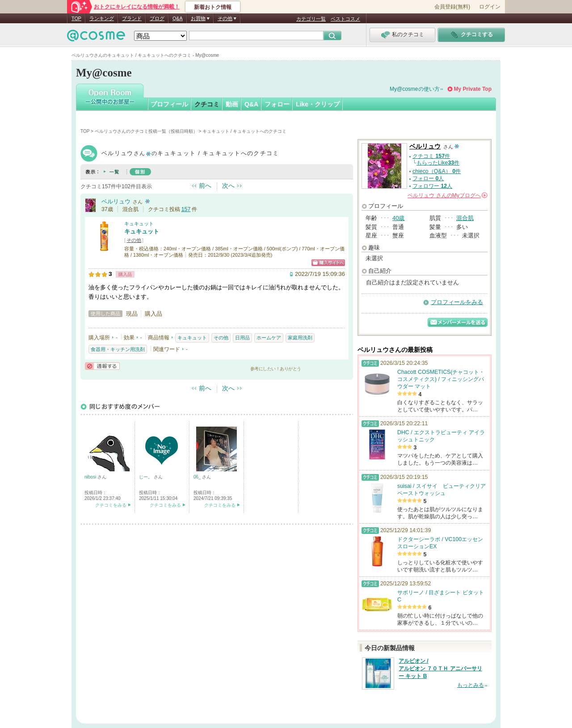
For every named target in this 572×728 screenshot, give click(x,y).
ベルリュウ (116, 201)
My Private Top (473, 89)
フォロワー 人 (432, 186)
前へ (205, 186)
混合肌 (465, 218)
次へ (228, 186)
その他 (134, 240)
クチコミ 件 (431, 156)
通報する (102, 366)
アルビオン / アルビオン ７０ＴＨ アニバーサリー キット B (440, 669)
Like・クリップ (318, 104)
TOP (76, 18)
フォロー (277, 104)
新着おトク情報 (213, 7)
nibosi (91, 477)
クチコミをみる (111, 505)
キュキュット (139, 224)
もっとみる (471, 685)
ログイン (490, 7)
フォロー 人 (428, 178)
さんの (448, 195)
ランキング (102, 18)
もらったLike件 (438, 163)
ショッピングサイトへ (328, 263)
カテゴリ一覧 (311, 19)
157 (186, 209)
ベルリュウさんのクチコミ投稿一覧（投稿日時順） (146, 131)
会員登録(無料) (452, 7)
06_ (198, 477)
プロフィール (169, 104)
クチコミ (207, 104)
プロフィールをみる (457, 302)
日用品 (242, 338)
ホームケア (269, 338)
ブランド (132, 18)
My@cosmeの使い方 (415, 89)
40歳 (398, 218)
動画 (232, 104)
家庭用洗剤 (300, 338)
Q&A (178, 18)
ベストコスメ (345, 19)
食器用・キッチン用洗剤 (118, 349)
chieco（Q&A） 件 (437, 171)
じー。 (146, 477)
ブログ (157, 18)
